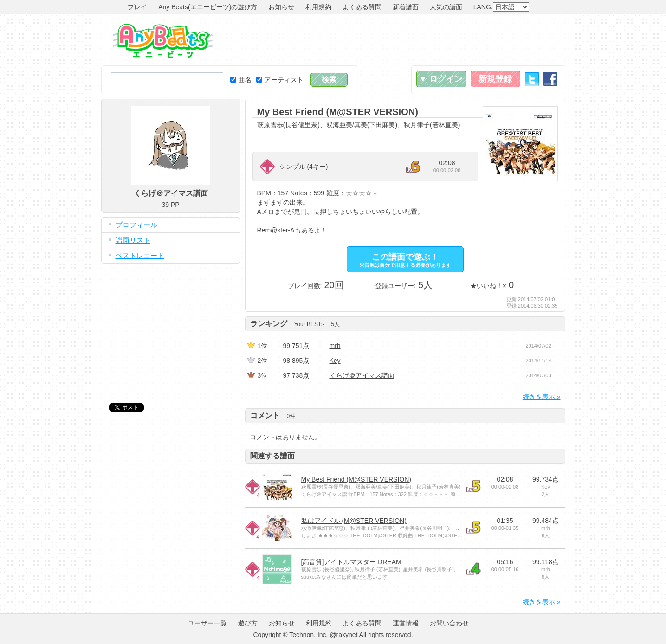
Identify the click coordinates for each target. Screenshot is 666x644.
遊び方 (248, 623)
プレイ (137, 7)
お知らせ (281, 7)
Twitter (532, 79)
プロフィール (136, 225)
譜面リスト (133, 240)
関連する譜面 (272, 456)
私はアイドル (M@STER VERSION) (354, 521)
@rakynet (343, 635)
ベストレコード (140, 255)
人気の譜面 (446, 7)
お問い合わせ (449, 623)
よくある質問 (362, 7)
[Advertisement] (396, 40)
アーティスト (280, 80)
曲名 (241, 80)
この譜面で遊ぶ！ (405, 260)
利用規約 (318, 7)
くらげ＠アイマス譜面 (362, 375)
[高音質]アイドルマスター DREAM (351, 562)
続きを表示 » (542, 397)
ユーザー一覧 (207, 623)
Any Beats (163, 41)
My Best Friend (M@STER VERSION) (356, 479)
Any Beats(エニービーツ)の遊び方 (208, 7)
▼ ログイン (441, 79)
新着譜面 (406, 7)
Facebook (550, 79)
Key (335, 361)
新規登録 (495, 79)
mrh (335, 346)
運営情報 (406, 623)
